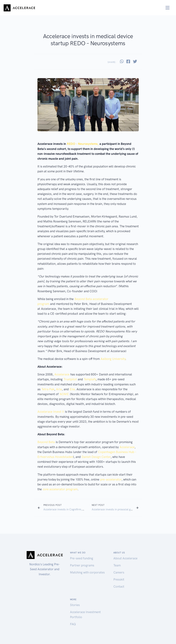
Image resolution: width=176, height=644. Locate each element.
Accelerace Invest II (51, 412)
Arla (59, 389)
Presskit (119, 579)
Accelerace (62, 374)
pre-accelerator (111, 479)
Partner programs (82, 565)
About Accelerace (125, 558)
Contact (119, 586)
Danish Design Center (96, 457)
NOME (64, 394)
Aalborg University (113, 359)
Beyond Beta (46, 442)
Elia (72, 389)
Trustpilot (70, 379)
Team (117, 565)
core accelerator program (60, 489)
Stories (75, 605)
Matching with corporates (87, 572)
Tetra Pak (48, 389)
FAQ (73, 624)
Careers (119, 572)
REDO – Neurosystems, (83, 144)
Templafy (90, 379)
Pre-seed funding (82, 558)
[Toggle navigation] (168, 8)
